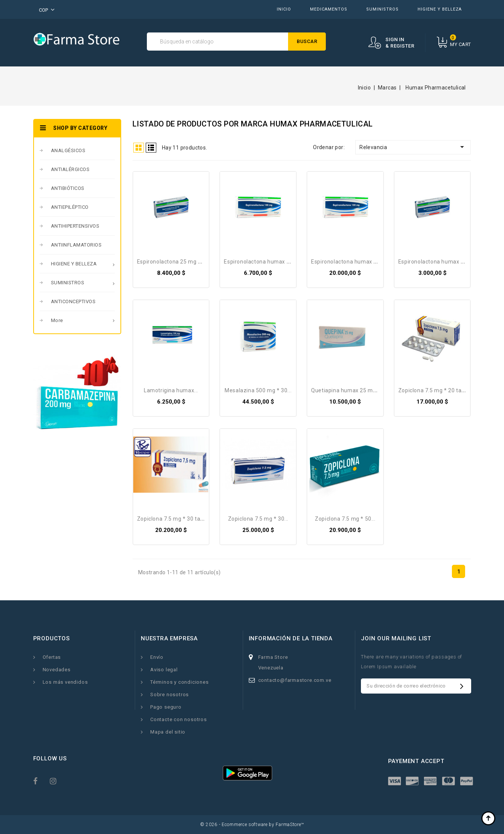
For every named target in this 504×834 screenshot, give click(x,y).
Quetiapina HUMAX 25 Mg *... (348, 390)
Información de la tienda (291, 638)
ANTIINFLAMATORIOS (76, 245)
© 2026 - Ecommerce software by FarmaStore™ (252, 825)
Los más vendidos (65, 682)
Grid (139, 148)
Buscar (307, 41)
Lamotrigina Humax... (171, 390)
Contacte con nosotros (179, 719)
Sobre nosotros (170, 694)
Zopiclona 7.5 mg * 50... (345, 519)
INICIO (284, 9)
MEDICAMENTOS (329, 9)
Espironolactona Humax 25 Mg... (440, 262)
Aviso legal (164, 670)
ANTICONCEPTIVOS (73, 301)
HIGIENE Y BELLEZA (440, 9)
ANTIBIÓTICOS (68, 188)
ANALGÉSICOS (68, 150)
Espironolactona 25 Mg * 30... (175, 262)
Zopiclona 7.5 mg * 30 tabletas (177, 519)
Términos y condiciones (180, 682)
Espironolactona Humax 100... (262, 262)
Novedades (57, 670)
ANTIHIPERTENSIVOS (75, 226)
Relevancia (413, 147)
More (57, 320)
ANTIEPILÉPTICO (70, 207)
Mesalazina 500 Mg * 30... (258, 390)
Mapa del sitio (168, 732)
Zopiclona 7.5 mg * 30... (258, 519)
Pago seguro (166, 707)
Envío (157, 657)
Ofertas (52, 657)
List (151, 148)
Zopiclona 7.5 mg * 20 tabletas (438, 390)
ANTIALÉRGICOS (70, 169)
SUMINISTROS (382, 9)
